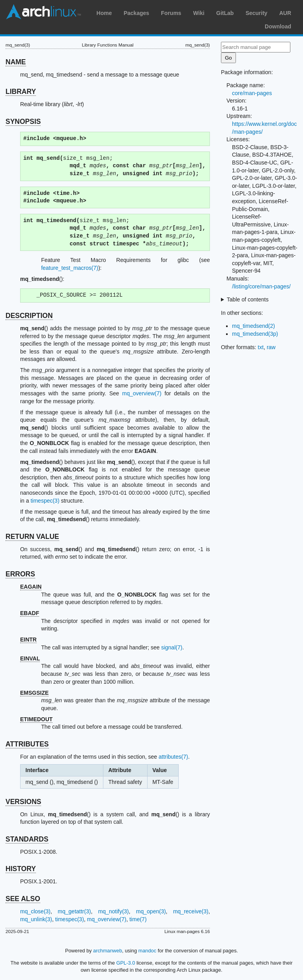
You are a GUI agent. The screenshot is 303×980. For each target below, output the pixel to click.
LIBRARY (21, 92)
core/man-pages (252, 93)
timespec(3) (45, 501)
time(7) (138, 919)
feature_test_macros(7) (70, 268)
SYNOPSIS (23, 122)
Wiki (199, 13)
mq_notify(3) (114, 911)
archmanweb (108, 951)
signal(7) (172, 647)
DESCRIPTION (29, 316)
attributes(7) (173, 757)
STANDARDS (27, 839)
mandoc (148, 951)
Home (104, 13)
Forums (171, 13)
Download (278, 26)
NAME (16, 62)
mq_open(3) (151, 911)
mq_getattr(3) (74, 911)
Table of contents (248, 299)
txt (261, 347)
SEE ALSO (23, 899)
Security (256, 13)
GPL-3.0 (126, 963)
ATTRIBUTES (27, 744)
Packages (136, 13)
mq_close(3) (35, 911)
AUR (285, 13)
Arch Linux (43, 12)
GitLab (225, 13)
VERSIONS (23, 802)
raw (271, 347)
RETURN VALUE (32, 537)
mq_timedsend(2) (253, 326)
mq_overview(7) (142, 393)
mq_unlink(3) (36, 919)
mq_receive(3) (191, 911)
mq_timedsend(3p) (255, 334)
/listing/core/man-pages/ (261, 286)
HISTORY (21, 869)
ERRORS (20, 574)
